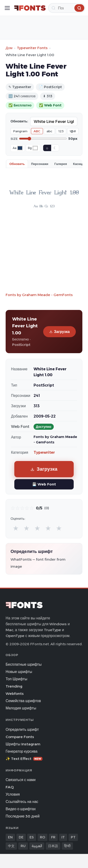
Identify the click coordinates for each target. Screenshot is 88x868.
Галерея (61, 164)
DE (21, 837)
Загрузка (59, 332)
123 (61, 131)
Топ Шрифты (16, 679)
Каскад (78, 164)
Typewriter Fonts (32, 48)
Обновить (17, 164)
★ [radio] (16, 528)
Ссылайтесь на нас (22, 802)
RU (23, 846)
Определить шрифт (22, 729)
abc (49, 131)
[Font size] (43, 139)
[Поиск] (67, 8)
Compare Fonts (20, 737)
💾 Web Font (44, 484)
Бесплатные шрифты (24, 664)
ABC (37, 131)
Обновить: (19, 121)
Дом (9, 48)
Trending (14, 686)
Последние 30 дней (23, 816)
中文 (11, 846)
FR (53, 837)
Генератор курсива (22, 751)
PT (73, 837)
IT (63, 837)
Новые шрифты (19, 672)
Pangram (20, 131)
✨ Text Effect (24, 759)
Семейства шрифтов (23, 701)
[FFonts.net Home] (30, 8)
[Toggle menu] (7, 8)
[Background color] (35, 148)
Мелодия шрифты (21, 708)
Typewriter (44, 452)
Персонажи (40, 164)
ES (32, 837)
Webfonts (15, 694)
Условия (13, 794)
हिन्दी (67, 846)
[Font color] (20, 148)
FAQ (10, 787)
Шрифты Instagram (23, 744)
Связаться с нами (21, 780)
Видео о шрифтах (21, 809)
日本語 (53, 846)
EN (10, 837)
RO (42, 837)
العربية (37, 846)
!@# (73, 131)
